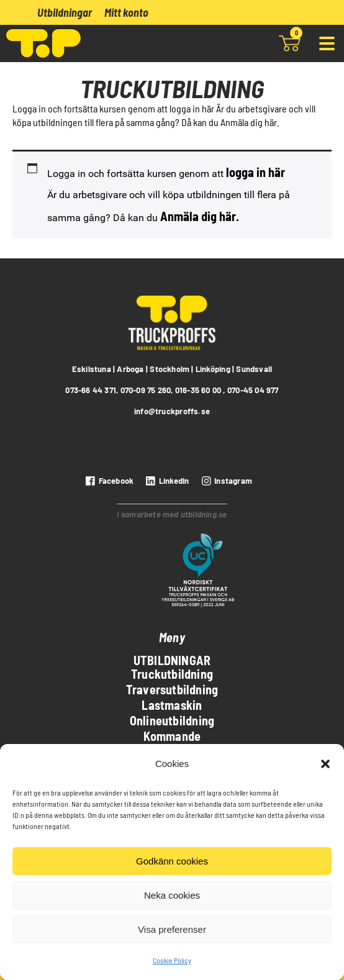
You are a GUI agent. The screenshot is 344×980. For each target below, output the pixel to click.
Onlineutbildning (172, 720)
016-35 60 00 (198, 390)
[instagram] (225, 481)
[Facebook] (108, 481)
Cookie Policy (172, 960)
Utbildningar (65, 12)
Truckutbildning (172, 674)
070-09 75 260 (146, 390)
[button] (325, 764)
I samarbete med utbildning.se (172, 514)
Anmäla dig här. (200, 216)
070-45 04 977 (253, 390)
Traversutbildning (172, 689)
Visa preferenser (172, 929)
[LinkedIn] (166, 481)
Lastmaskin (172, 705)
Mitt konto (126, 12)
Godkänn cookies (172, 861)
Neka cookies (172, 895)
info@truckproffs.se (172, 411)
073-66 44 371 (91, 390)
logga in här (256, 172)
